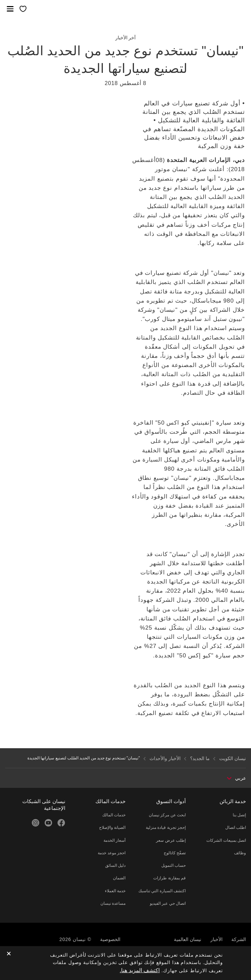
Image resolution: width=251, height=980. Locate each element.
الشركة (239, 939)
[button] (10, 9)
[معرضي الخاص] (23, 9)
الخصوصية (110, 939)
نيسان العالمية (188, 939)
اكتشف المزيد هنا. (140, 970)
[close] (9, 954)
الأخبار (216, 939)
